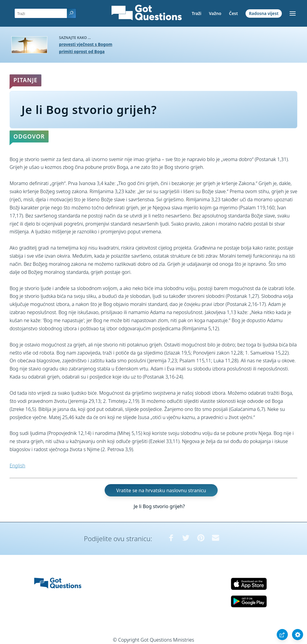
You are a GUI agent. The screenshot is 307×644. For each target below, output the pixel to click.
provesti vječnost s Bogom (86, 44)
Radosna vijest (264, 13)
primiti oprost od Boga (82, 51)
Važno (215, 13)
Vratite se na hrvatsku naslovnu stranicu (161, 490)
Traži (196, 13)
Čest (234, 13)
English (17, 466)
